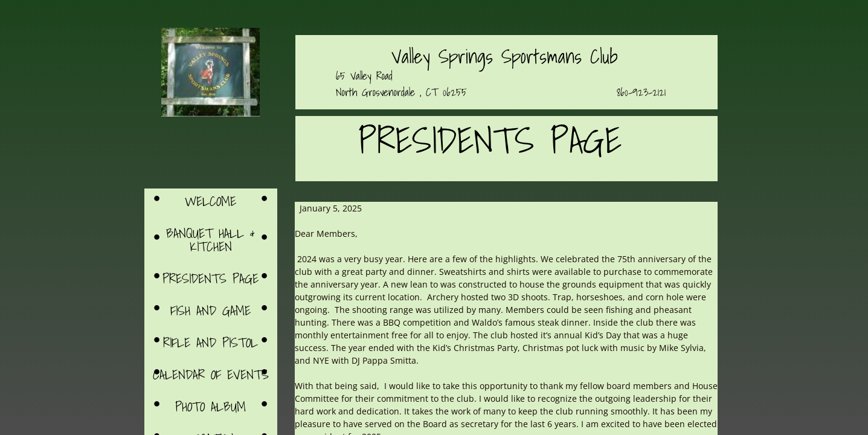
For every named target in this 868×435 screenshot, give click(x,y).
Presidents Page (211, 278)
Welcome (211, 201)
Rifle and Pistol (211, 342)
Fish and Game (211, 310)
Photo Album (211, 406)
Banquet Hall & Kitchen (211, 240)
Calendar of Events (211, 374)
